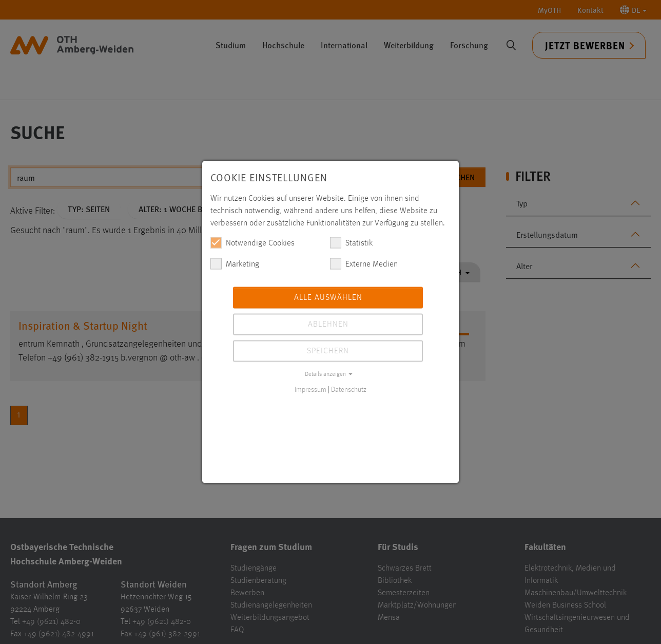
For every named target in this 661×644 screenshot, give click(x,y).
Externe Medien (364, 264)
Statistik (351, 243)
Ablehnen (328, 325)
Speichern (328, 351)
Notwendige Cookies (252, 243)
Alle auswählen (328, 298)
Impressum (310, 390)
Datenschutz (349, 390)
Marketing (235, 264)
